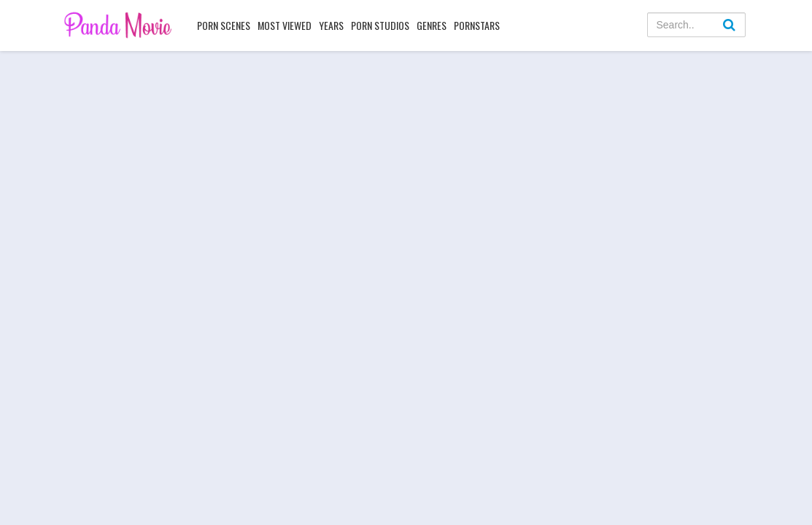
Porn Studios (380, 25)
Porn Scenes (224, 25)
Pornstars (477, 25)
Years (331, 25)
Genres (432, 25)
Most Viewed (285, 25)
